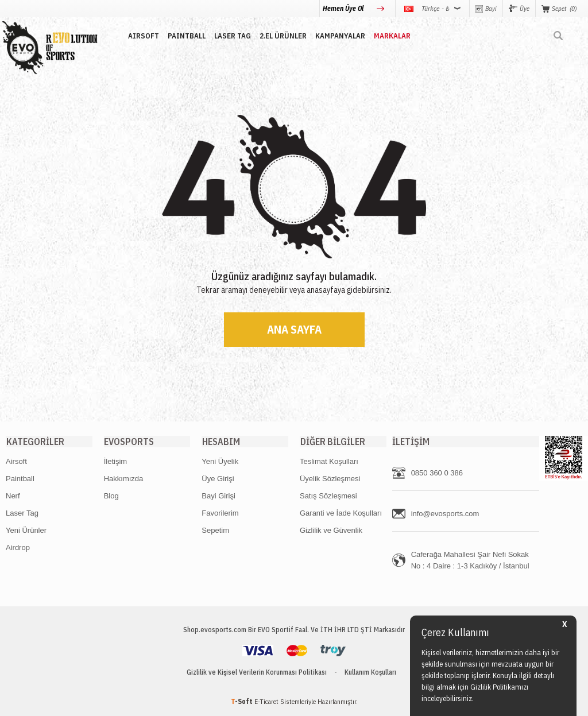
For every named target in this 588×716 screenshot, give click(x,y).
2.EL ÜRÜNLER (281, 36)
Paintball (20, 479)
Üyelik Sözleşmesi (330, 479)
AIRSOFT (142, 36)
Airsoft (16, 461)
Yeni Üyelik (220, 461)
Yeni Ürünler (26, 530)
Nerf (13, 496)
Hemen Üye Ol (344, 8)
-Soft (243, 701)
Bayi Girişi (218, 496)
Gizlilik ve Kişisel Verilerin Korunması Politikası (257, 672)
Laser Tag (22, 513)
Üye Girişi (218, 479)
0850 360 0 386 (437, 473)
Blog (111, 496)
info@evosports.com (445, 514)
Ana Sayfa (294, 329)
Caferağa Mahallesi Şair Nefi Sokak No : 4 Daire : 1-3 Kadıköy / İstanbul (470, 560)
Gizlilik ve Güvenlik (331, 530)
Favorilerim (220, 513)
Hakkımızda (124, 479)
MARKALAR (390, 36)
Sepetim (215, 530)
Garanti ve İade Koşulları (341, 513)
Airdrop (18, 547)
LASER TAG (231, 36)
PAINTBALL (185, 36)
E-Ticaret (266, 701)
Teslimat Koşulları (329, 461)
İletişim (115, 461)
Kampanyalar (339, 36)
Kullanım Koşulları (370, 672)
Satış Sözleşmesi (328, 496)
